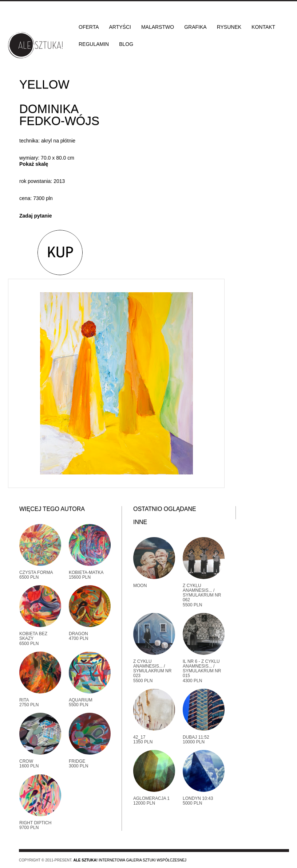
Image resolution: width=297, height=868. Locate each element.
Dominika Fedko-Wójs (59, 115)
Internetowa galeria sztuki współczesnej (130, 860)
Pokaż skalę (34, 164)
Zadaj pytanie (35, 216)
